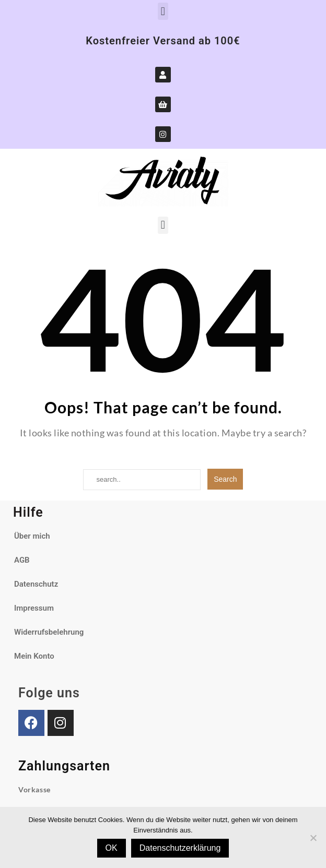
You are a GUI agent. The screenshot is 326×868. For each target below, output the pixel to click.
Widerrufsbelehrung (49, 632)
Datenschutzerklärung (180, 848)
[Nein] (313, 838)
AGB (22, 560)
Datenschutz (36, 584)
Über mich (32, 536)
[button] (163, 11)
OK (112, 848)
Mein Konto (34, 656)
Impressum (34, 608)
